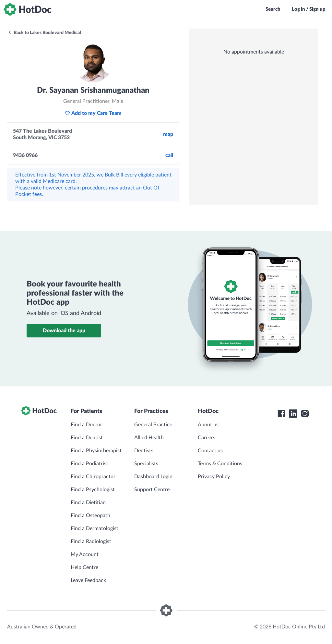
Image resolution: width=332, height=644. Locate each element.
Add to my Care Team (93, 113)
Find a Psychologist (93, 490)
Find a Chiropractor (93, 477)
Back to (44, 33)
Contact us (210, 451)
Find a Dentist (87, 438)
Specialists (146, 464)
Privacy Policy (214, 477)
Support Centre (152, 490)
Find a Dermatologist (95, 529)
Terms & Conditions (220, 464)
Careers (207, 438)
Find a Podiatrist (89, 464)
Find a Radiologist (91, 541)
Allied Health (149, 438)
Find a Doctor (86, 425)
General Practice (153, 425)
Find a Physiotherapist (96, 451)
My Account (85, 554)
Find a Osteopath (90, 516)
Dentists (144, 451)
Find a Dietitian (88, 503)
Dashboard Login (153, 477)
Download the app (64, 331)
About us (208, 425)
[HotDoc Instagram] (305, 414)
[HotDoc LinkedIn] (293, 414)
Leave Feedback (88, 580)
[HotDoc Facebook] (281, 414)
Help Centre (84, 567)
